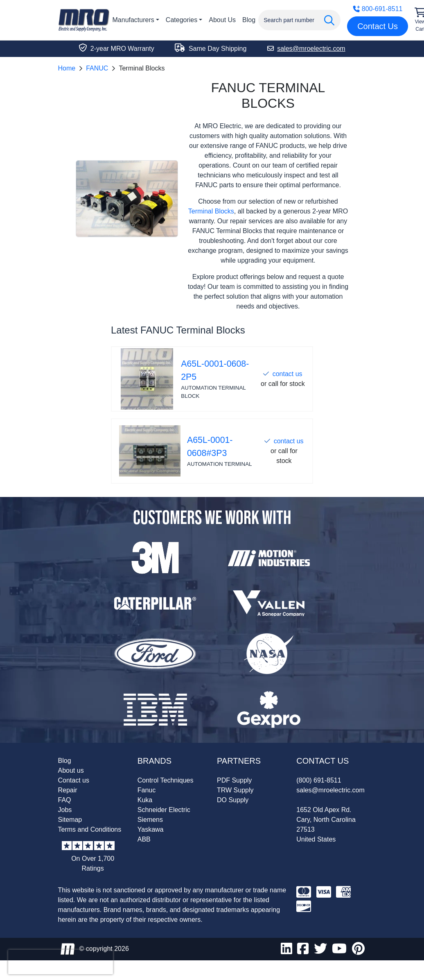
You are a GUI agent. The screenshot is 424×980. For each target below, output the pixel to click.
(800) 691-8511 (319, 780)
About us (71, 770)
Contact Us (378, 26)
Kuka (145, 800)
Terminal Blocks (211, 211)
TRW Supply (235, 790)
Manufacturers (133, 20)
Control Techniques (166, 780)
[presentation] (61, 962)
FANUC (97, 68)
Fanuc (147, 790)
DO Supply (233, 800)
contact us (288, 374)
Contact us (74, 780)
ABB (144, 839)
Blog (249, 20)
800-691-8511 (378, 9)
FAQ (65, 800)
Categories (182, 20)
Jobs (65, 810)
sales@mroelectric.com (330, 790)
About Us (222, 20)
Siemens (150, 820)
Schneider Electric (164, 810)
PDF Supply (234, 780)
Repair (68, 790)
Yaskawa (151, 829)
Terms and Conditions (90, 829)
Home (67, 68)
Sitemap (70, 820)
